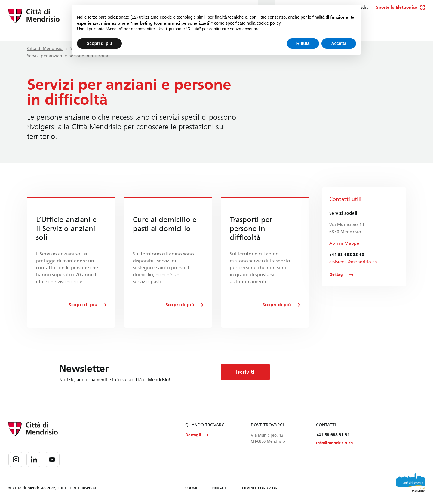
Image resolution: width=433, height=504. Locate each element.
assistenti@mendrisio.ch (353, 262)
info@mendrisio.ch (335, 443)
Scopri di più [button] (99, 43)
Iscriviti (246, 372)
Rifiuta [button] (303, 43)
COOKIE (192, 488)
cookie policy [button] (269, 23)
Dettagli (338, 275)
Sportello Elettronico (400, 8)
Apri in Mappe (344, 243)
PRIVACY (219, 488)
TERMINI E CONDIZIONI (259, 488)
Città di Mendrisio (45, 49)
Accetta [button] (339, 43)
